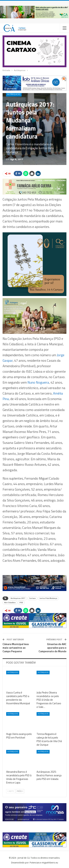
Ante (11, 791)
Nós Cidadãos (10, 603)
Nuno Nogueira (38, 382)
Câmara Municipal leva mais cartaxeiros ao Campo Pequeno (16, 648)
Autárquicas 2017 (18, 598)
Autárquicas (14, 94)
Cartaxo (32, 598)
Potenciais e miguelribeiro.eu (44, 863)
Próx (20, 791)
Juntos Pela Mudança (48, 598)
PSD (21, 603)
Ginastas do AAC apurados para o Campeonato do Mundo (53, 648)
